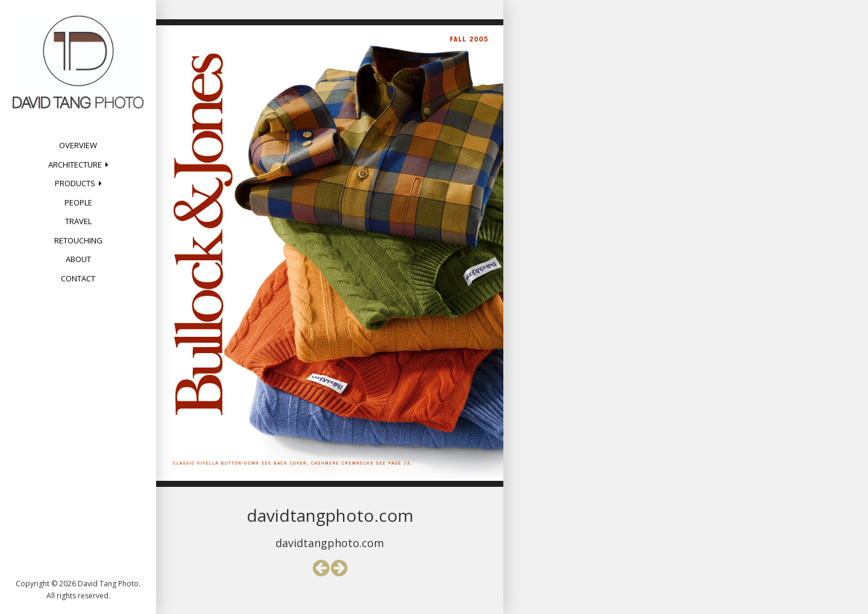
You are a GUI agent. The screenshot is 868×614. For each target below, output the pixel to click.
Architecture (75, 164)
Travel (78, 221)
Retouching (78, 240)
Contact (78, 278)
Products (75, 183)
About (78, 259)
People (78, 202)
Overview (78, 145)
